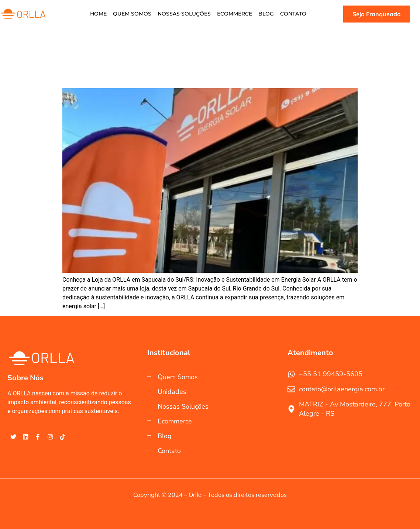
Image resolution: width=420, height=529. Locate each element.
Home (100, 14)
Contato (291, 14)
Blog (265, 14)
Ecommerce (234, 14)
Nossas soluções (185, 14)
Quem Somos (133, 14)
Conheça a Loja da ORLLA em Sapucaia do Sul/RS (132, 73)
